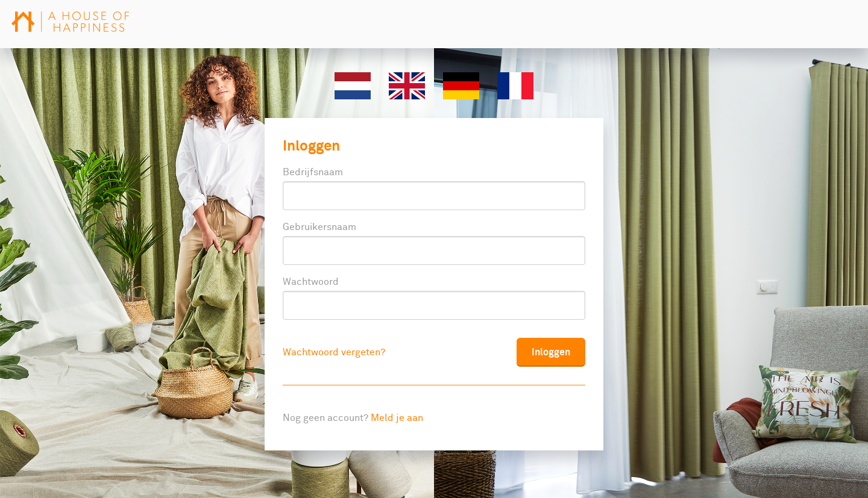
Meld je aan (397, 418)
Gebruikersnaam (319, 227)
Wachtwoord (311, 282)
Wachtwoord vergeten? (334, 352)
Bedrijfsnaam (313, 172)
